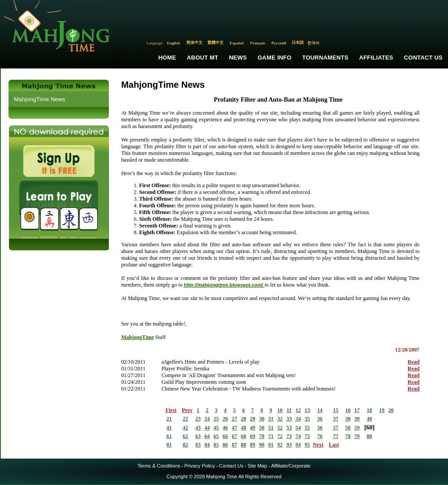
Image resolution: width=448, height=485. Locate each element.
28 (244, 419)
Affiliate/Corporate (291, 466)
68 (244, 436)
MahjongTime (137, 337)
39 (357, 419)
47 (234, 428)
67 (234, 436)
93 (289, 445)
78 (348, 436)
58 (348, 428)
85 (216, 445)
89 (253, 445)
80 (370, 436)
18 (370, 410)
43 (198, 428)
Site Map (257, 466)
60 (370, 427)
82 (185, 445)
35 (307, 419)
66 (225, 436)
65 (216, 436)
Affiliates (376, 58)
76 (320, 436)
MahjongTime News (39, 99)
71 (271, 436)
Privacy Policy (199, 466)
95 (307, 445)
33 (289, 419)
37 (336, 419)
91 (271, 445)
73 (289, 436)
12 (298, 410)
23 (198, 419)
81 (169, 445)
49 (253, 428)
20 (391, 410)
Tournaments (325, 58)
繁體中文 (215, 43)
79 (357, 436)
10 (280, 410)
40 (370, 419)
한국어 (313, 43)
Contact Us (423, 58)
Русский (279, 43)
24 (207, 419)
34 (298, 419)
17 (357, 410)
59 (357, 428)
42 (185, 428)
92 (280, 445)
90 (262, 445)
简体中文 (194, 43)
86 (225, 445)
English (174, 43)
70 (262, 436)
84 (207, 445)
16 (348, 410)
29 (253, 419)
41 (169, 428)
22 (185, 419)
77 (336, 436)
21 (169, 419)
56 (320, 428)
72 (280, 436)
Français (258, 43)
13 (307, 410)
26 (225, 419)
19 (382, 410)
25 (216, 419)
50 (262, 428)
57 (336, 428)
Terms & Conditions (159, 466)
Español (237, 43)
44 (207, 428)
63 (198, 436)
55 (307, 428)
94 (298, 445)
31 (271, 419)
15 (336, 410)
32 (280, 419)
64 (207, 436)
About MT (202, 58)
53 (289, 428)
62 (185, 436)
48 (244, 428)
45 (216, 428)
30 (262, 419)
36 (320, 419)
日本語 (298, 43)
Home (167, 58)
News (238, 58)
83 (198, 445)
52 (280, 428)
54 (298, 428)
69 (253, 436)
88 (244, 445)
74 (298, 436)
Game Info (274, 58)
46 (225, 428)
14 (320, 410)
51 (271, 428)
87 (234, 445)
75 (307, 436)
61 (169, 436)
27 (234, 419)
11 (289, 410)
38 (348, 419)
